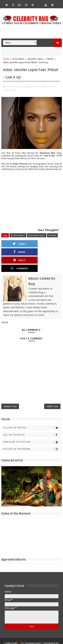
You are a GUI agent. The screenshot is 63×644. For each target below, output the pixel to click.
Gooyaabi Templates (32, 632)
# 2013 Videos (18, 235)
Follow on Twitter (32, 412)
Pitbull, (14, 90)
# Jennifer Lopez (37, 235)
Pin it (18, 252)
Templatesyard (33, 627)
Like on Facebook (32, 419)
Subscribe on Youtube (32, 426)
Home (6, 59)
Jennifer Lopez (36, 59)
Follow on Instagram (32, 433)
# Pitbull (52, 235)
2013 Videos (18, 59)
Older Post (52, 390)
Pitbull (50, 59)
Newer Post (10, 390)
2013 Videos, (42, 86)
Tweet (18, 244)
